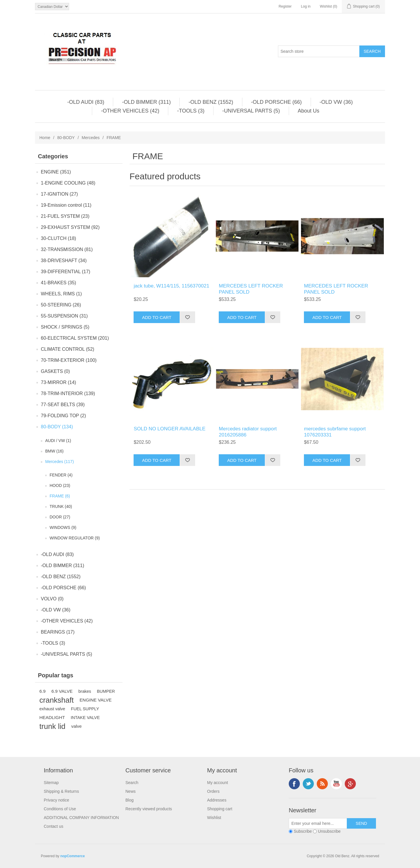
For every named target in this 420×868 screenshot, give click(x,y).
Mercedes (91, 138)
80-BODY (66, 138)
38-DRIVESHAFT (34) (64, 261)
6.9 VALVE (62, 691)
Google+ (350, 784)
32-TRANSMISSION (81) (67, 249)
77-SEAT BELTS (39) (63, 405)
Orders (213, 791)
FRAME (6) (60, 496)
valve (76, 726)
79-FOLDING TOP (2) (63, 416)
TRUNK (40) (61, 506)
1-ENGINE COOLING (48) (68, 183)
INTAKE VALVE (85, 718)
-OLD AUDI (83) (86, 102)
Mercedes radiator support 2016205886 (248, 432)
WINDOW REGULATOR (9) (75, 538)
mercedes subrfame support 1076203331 (335, 432)
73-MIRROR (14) (58, 382)
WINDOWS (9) (63, 527)
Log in (306, 6)
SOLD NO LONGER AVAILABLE (169, 429)
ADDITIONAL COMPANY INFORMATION (81, 818)
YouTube (336, 784)
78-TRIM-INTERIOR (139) (68, 393)
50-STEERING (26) (61, 305)
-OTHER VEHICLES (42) (130, 111)
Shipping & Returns (61, 791)
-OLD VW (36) (336, 102)
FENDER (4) (61, 475)
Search (132, 783)
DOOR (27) (60, 517)
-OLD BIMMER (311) (146, 102)
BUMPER (106, 691)
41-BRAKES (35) (58, 283)
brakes (85, 691)
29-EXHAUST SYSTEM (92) (70, 227)
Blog (129, 800)
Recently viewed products (149, 809)
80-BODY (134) (57, 427)
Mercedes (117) (60, 462)
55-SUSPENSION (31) (64, 316)
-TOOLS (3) (191, 111)
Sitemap (51, 783)
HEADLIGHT (52, 717)
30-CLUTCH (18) (58, 238)
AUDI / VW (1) (58, 441)
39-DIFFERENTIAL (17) (65, 272)
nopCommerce (73, 856)
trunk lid (52, 726)
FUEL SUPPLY (85, 709)
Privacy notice (56, 800)
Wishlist (214, 818)
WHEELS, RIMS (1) (61, 294)
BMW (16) (54, 451)
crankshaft (57, 700)
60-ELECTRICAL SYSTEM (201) (75, 338)
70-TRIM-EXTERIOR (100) (69, 360)
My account (218, 783)
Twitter (308, 784)
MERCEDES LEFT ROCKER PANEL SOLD (251, 289)
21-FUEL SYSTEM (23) (65, 216)
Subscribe (303, 831)
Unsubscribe (329, 831)
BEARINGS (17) (58, 632)
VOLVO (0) (52, 599)
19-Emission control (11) (66, 205)
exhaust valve (52, 709)
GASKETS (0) (55, 371)
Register (285, 6)
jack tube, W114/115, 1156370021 (171, 286)
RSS (322, 784)
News (131, 791)
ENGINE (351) (56, 172)
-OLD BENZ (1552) (211, 102)
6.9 (42, 691)
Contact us (54, 826)
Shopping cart (220, 809)
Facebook (294, 784)
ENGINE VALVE (96, 700)
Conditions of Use (60, 809)
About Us (309, 111)
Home (45, 138)
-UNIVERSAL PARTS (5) (251, 111)
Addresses (217, 800)
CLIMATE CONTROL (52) (68, 349)
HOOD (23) (60, 485)
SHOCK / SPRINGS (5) (65, 327)
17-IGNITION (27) (59, 194)
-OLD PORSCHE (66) (276, 102)
